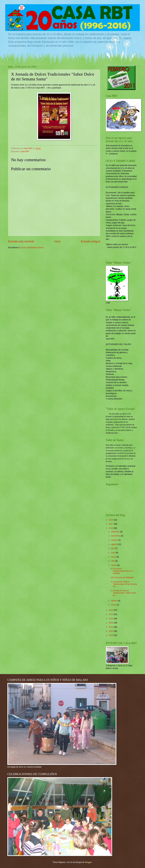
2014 (111, 614)
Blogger (88, 862)
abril (113, 561)
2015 (111, 610)
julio (113, 548)
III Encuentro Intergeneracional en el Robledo (122, 571)
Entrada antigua (90, 241)
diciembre (116, 532)
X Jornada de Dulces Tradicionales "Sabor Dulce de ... (123, 593)
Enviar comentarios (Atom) (32, 248)
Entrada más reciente (21, 241)
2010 (111, 631)
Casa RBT (25, 151)
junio (113, 553)
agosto (114, 544)
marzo (114, 565)
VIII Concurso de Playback (122, 578)
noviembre (116, 536)
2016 (111, 528)
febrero (115, 601)
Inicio (57, 241)
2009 (111, 635)
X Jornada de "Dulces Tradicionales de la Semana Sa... (124, 584)
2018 (111, 520)
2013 (111, 619)
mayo (114, 557)
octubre (115, 540)
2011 (111, 627)
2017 (111, 524)
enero (114, 605)
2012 (111, 623)
